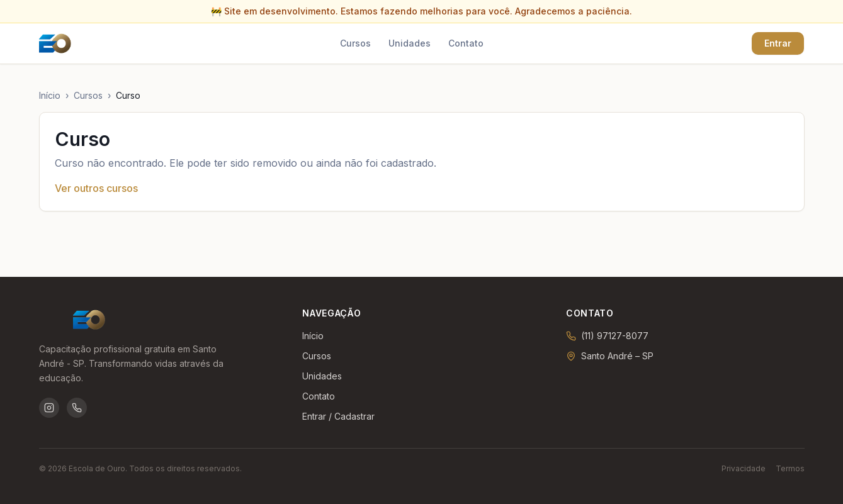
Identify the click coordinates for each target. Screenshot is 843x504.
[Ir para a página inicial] (55, 43)
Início (50, 95)
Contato (466, 43)
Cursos (355, 43)
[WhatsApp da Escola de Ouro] (77, 408)
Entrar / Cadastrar (338, 416)
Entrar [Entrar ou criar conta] (778, 43)
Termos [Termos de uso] (790, 468)
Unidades (410, 43)
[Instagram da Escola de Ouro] (49, 408)
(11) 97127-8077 (615, 336)
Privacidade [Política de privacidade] (744, 468)
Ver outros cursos (96, 188)
